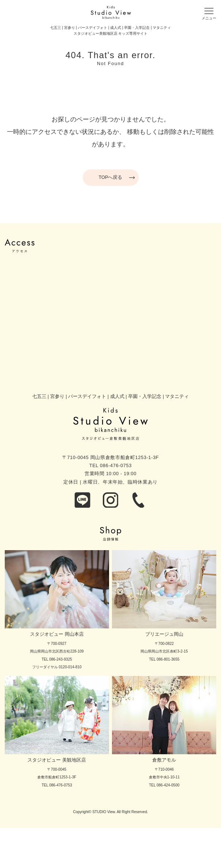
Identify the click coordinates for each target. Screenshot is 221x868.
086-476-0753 (116, 465)
